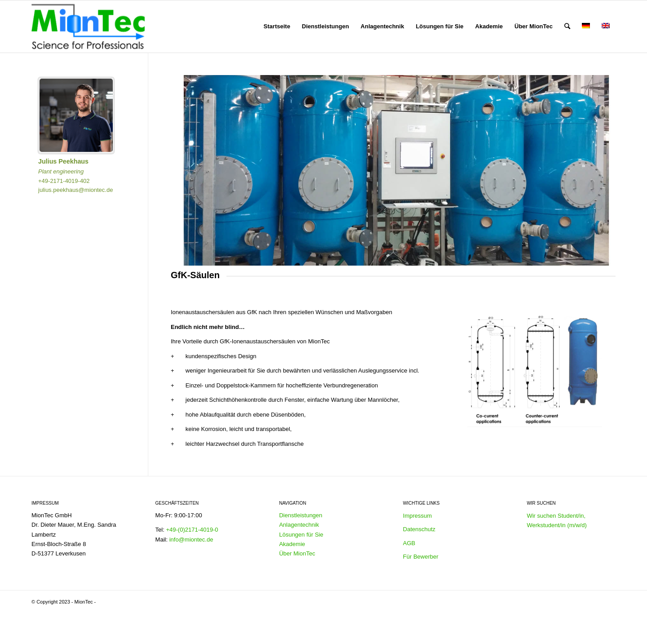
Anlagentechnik (299, 525)
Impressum (417, 516)
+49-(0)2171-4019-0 (192, 530)
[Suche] (567, 27)
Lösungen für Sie (301, 535)
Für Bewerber (421, 557)
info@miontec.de (191, 540)
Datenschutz (419, 529)
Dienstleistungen (301, 515)
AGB (409, 543)
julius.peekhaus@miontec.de (75, 190)
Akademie (292, 544)
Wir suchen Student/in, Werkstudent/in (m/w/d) (556, 520)
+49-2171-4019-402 (64, 181)
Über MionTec (297, 553)
